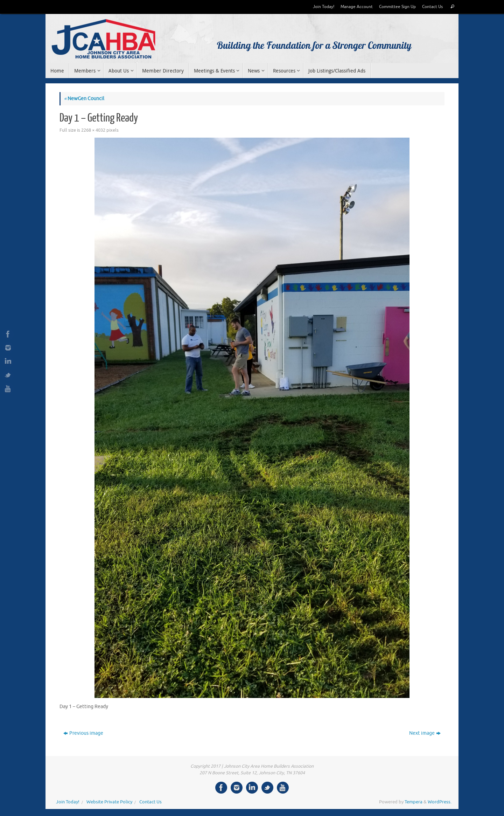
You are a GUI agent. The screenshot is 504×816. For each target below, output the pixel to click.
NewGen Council (84, 99)
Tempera (414, 802)
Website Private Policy (109, 802)
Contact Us (432, 7)
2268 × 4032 (93, 130)
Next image (425, 733)
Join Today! (324, 7)
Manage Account (357, 7)
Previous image (83, 733)
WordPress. (440, 802)
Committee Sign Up (397, 7)
